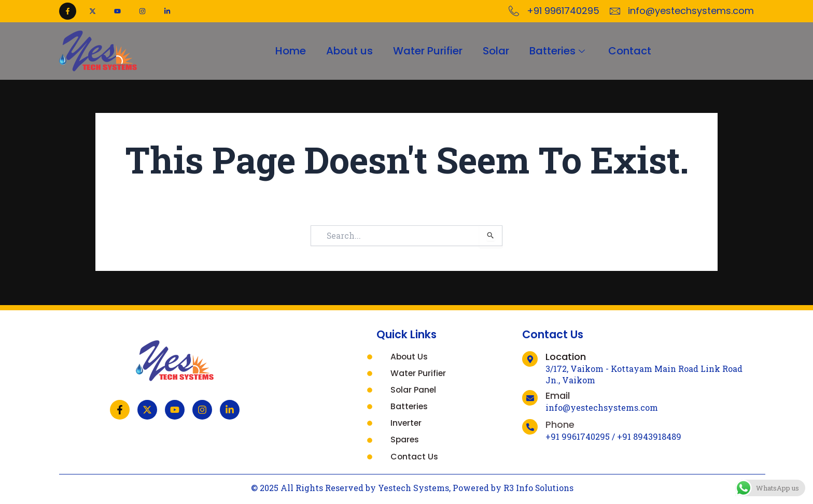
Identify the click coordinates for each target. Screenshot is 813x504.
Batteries (559, 51)
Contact (631, 51)
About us (349, 51)
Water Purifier (428, 51)
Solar (496, 51)
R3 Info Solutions (538, 488)
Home (290, 51)
